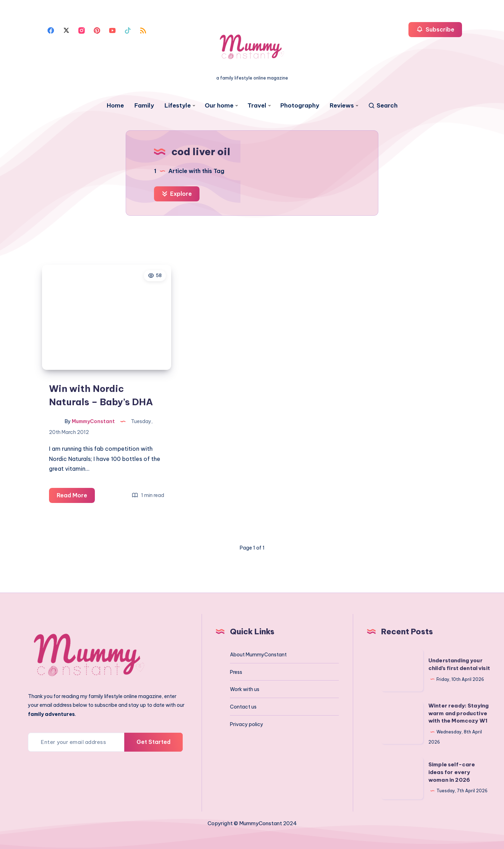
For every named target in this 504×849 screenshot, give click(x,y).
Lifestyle (178, 106)
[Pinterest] (97, 30)
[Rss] (143, 30)
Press (236, 672)
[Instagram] (82, 30)
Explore (177, 194)
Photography (300, 106)
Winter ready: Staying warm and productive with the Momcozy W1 (458, 713)
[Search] (383, 106)
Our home (219, 106)
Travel (257, 106)
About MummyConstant (258, 655)
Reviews (342, 106)
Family (144, 106)
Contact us (243, 707)
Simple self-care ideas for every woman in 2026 (452, 772)
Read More (76, 496)
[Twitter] (66, 30)
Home (115, 106)
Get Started (153, 742)
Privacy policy (247, 724)
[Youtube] (112, 30)
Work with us (245, 689)
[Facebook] (51, 30)
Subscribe (435, 29)
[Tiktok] (128, 30)
